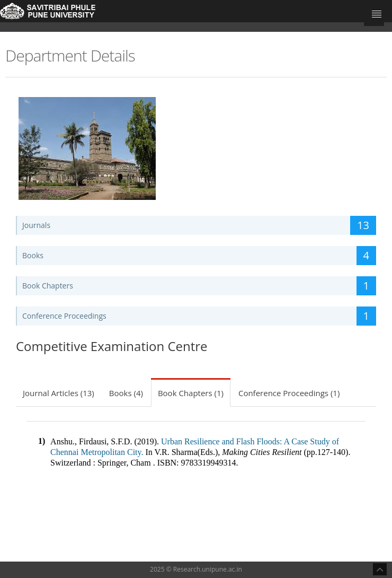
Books (199, 256)
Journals (199, 225)
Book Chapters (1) (191, 393)
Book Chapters (199, 286)
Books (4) (126, 393)
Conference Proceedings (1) (289, 393)
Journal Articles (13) (59, 393)
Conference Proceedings (199, 316)
